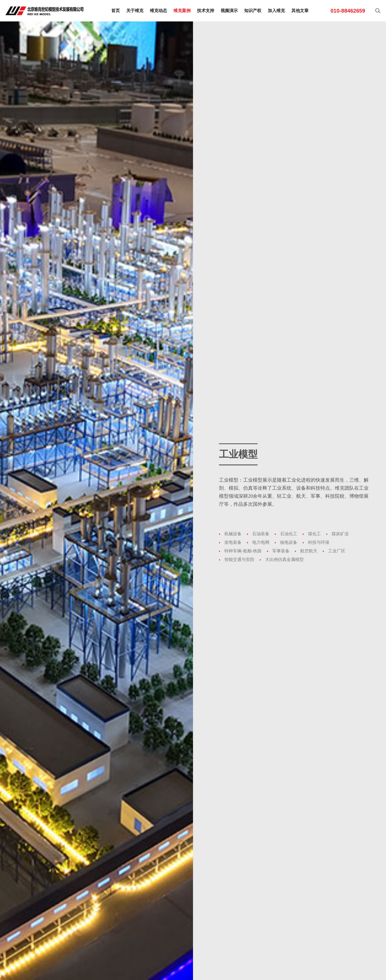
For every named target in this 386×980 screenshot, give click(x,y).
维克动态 (158, 11)
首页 (116, 11)
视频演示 (229, 11)
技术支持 (206, 11)
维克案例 (182, 11)
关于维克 (135, 11)
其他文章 (300, 11)
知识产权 (253, 11)
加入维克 (276, 11)
